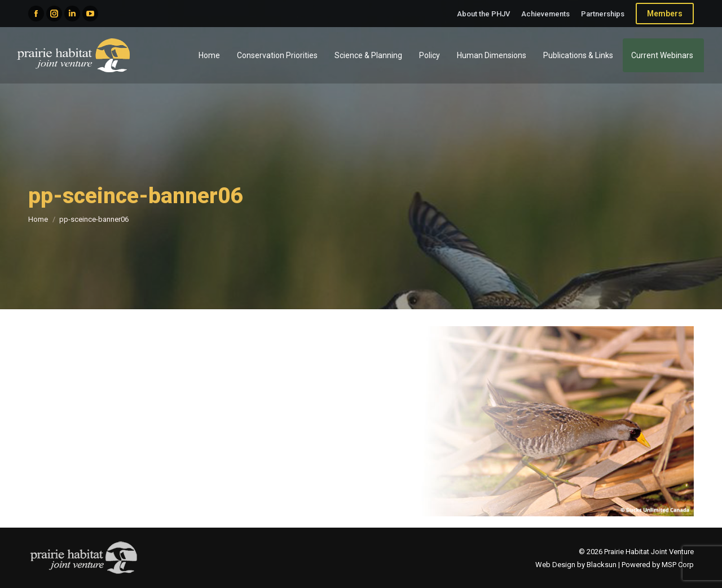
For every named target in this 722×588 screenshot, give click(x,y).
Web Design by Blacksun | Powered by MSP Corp (615, 565)
